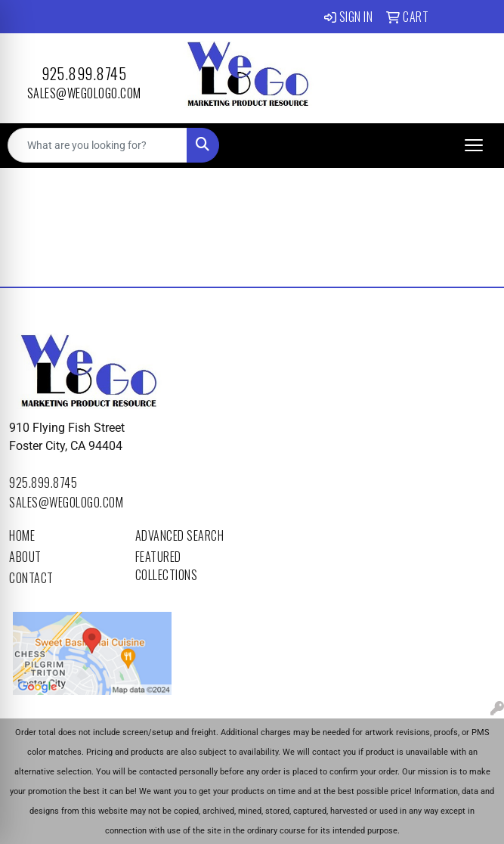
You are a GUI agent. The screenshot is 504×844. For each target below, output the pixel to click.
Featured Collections (167, 566)
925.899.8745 (84, 73)
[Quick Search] (97, 145)
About (25, 557)
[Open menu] (474, 145)
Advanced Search (180, 535)
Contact (31, 578)
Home (22, 535)
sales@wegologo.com (84, 93)
